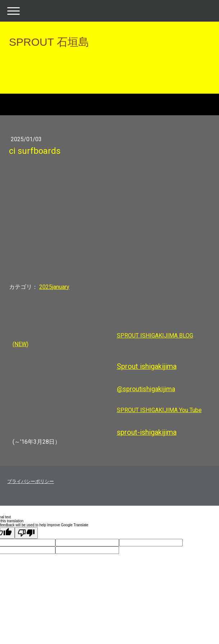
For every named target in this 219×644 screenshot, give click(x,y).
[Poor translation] (26, 533)
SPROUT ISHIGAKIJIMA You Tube (159, 410)
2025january (54, 287)
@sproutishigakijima (146, 389)
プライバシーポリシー (31, 481)
